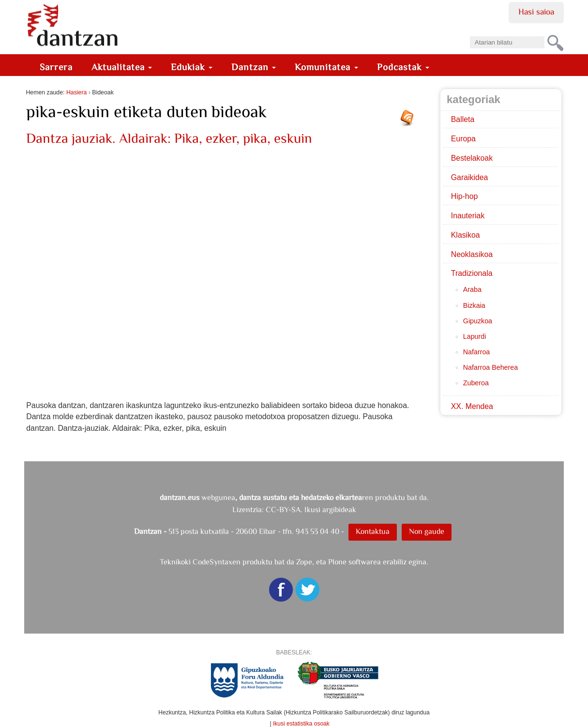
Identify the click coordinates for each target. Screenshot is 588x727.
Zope (304, 562)
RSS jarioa (409, 121)
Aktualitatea (122, 67)
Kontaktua (373, 531)
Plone (337, 562)
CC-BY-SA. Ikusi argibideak (311, 509)
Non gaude (427, 531)
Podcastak (403, 67)
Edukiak (192, 67)
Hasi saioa (536, 12)
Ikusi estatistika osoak (301, 724)
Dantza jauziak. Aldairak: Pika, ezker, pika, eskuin (169, 138)
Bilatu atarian (469, 33)
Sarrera (56, 67)
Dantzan (254, 67)
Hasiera (76, 92)
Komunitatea (326, 67)
